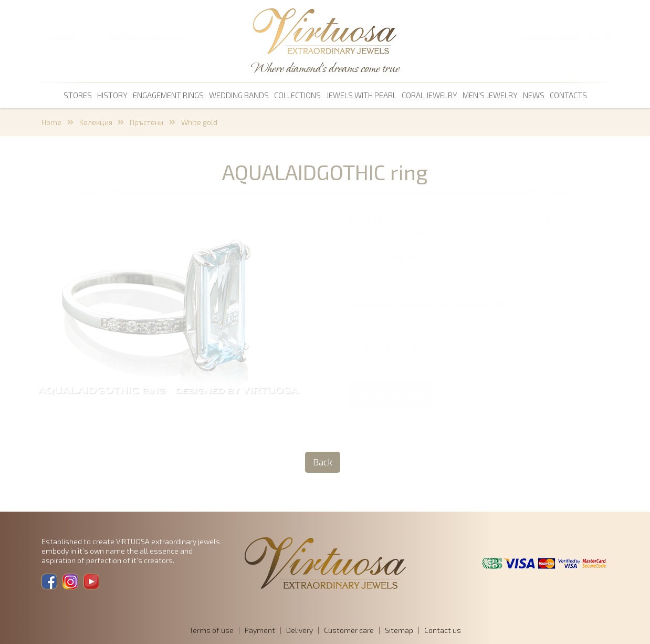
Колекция (96, 122)
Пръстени (146, 122)
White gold (199, 122)
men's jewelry (490, 95)
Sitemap (399, 630)
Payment (260, 630)
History (112, 95)
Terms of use (211, 630)
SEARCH (62, 38)
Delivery (300, 630)
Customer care (349, 630)
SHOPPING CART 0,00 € (148, 38)
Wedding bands (239, 95)
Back (323, 462)
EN (609, 38)
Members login (550, 38)
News (534, 95)
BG (595, 38)
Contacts (568, 95)
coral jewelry (429, 95)
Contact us (443, 630)
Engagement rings (168, 95)
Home (51, 122)
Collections (297, 95)
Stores (78, 95)
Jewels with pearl (361, 95)
